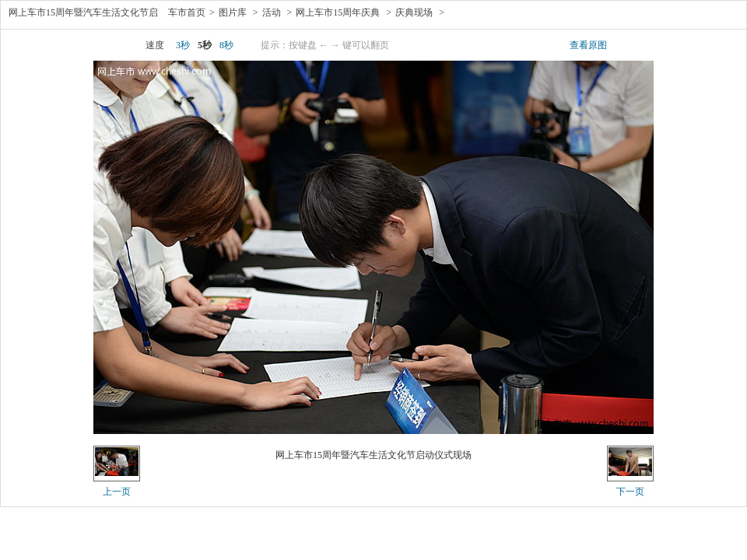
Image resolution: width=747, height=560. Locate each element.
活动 (272, 12)
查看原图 (588, 45)
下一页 (630, 492)
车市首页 (187, 12)
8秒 (226, 45)
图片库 (233, 12)
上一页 (117, 492)
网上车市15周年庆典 (338, 12)
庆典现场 (414, 12)
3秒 (183, 45)
